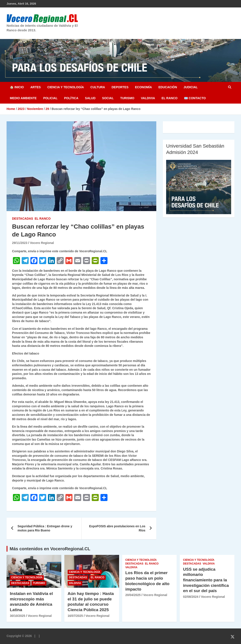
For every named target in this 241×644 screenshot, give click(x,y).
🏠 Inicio (17, 87)
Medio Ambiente (23, 98)
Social (108, 98)
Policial (50, 98)
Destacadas (23, 219)
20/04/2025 (133, 595)
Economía (143, 87)
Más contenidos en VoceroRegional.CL (50, 549)
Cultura (98, 87)
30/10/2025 (18, 616)
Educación (168, 87)
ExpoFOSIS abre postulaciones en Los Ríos (117, 528)
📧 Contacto (195, 98)
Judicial (191, 87)
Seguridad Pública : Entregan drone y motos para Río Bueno (45, 528)
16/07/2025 (75, 616)
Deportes (120, 87)
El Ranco (170, 98)
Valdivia (148, 98)
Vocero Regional (42, 243)
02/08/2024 (191, 597)
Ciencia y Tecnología (66, 87)
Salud (90, 98)
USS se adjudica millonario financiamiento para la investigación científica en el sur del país (206, 580)
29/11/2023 (20, 243)
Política (71, 98)
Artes (36, 87)
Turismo (127, 98)
